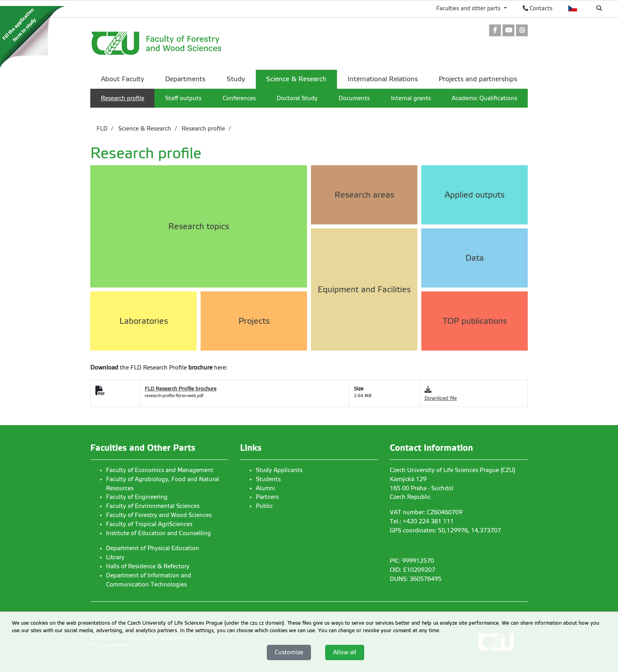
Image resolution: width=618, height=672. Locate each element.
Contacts (538, 8)
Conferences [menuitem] (239, 98)
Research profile (203, 129)
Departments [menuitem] (185, 79)
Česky (573, 8)
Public (264, 506)
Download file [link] (441, 398)
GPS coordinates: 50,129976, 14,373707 (445, 530)
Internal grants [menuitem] (411, 98)
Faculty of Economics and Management (160, 470)
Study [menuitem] (236, 79)
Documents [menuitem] (354, 98)
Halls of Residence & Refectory (148, 566)
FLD (102, 129)
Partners (267, 497)
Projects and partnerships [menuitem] (478, 79)
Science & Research (144, 129)
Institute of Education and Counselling (158, 533)
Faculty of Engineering (137, 497)
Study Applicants (279, 470)
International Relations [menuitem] (383, 79)
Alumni (265, 488)
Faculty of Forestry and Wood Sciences (159, 515)
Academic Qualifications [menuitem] (484, 98)
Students (268, 479)
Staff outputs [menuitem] (183, 98)
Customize (289, 652)
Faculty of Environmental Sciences (153, 506)
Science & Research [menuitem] (296, 79)
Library (115, 557)
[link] (495, 31)
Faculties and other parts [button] (469, 8)
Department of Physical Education (153, 548)
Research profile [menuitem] (123, 98)
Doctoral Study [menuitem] (297, 98)
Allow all (345, 652)
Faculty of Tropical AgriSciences (149, 524)
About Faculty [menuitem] (123, 79)
